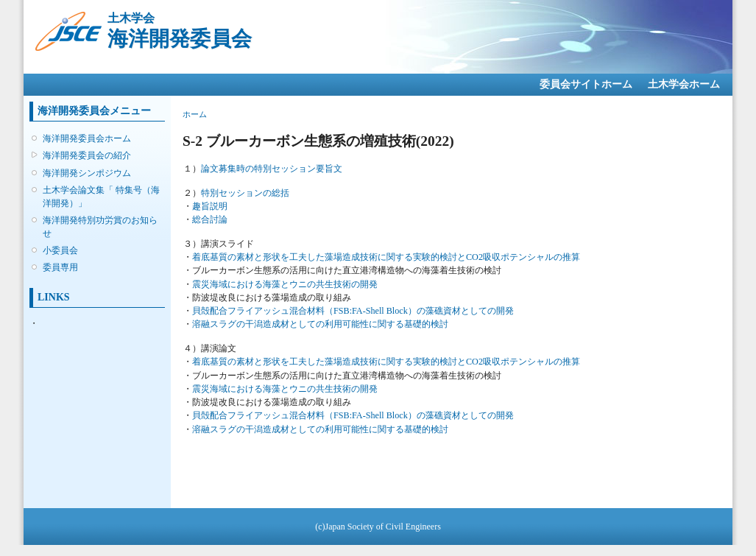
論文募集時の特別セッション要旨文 (272, 169)
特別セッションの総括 (245, 193)
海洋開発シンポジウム (87, 173)
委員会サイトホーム (586, 84)
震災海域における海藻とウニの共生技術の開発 (285, 284)
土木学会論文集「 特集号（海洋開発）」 (101, 197)
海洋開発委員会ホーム (87, 138)
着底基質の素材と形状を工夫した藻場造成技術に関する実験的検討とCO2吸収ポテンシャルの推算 (386, 257)
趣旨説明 (210, 206)
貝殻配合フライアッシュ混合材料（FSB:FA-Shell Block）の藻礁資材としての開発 (353, 311)
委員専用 (60, 267)
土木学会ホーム (684, 84)
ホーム (195, 114)
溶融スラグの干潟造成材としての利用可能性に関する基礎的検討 (320, 324)
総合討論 (210, 219)
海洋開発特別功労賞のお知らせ (100, 227)
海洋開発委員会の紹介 (87, 155)
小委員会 (60, 250)
